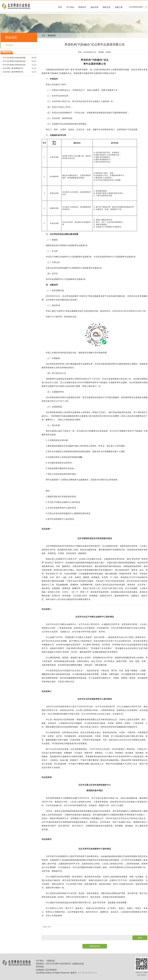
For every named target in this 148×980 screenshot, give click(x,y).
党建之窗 (119, 7)
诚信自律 (94, 7)
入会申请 (132, 7)
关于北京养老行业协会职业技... (15, 61)
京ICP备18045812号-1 (87, 973)
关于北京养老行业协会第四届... (15, 58)
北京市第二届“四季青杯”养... (14, 68)
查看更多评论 (95, 946)
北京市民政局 (51, 970)
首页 (60, 7)
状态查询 (139, 7)
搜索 (146, 7)
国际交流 (106, 7)
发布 (140, 938)
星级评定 (82, 7)
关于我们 (40, 961)
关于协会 (70, 7)
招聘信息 (51, 961)
